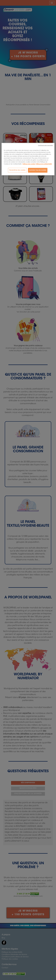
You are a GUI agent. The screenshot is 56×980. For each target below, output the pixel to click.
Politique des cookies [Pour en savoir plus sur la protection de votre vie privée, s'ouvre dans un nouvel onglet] (29, 164)
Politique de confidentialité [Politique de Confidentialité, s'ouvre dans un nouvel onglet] (44, 164)
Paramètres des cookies (17, 170)
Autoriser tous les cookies (38, 170)
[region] (28, 159)
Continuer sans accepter (45, 145)
